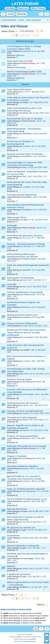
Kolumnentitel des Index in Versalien (25, 119)
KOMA (25, 420)
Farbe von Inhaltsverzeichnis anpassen (26, 489)
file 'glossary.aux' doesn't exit (21, 528)
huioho (26, 374)
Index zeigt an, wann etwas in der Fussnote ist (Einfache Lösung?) (28, 99)
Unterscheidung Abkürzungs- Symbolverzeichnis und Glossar (22, 255)
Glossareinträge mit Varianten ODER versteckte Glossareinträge (25, 164)
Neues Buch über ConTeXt (20, 61)
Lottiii (25, 326)
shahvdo (26, 51)
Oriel (25, 280)
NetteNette (27, 134)
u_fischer (26, 146)
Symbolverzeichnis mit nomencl (23, 403)
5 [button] (29, 35)
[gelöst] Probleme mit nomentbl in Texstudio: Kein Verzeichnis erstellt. (24, 478)
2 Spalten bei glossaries (19, 574)
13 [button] (34, 35)
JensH (25, 569)
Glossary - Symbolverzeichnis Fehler (25, 244)
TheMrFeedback (29, 259)
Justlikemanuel (29, 295)
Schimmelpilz (28, 394)
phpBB (18, 637)
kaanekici (27, 317)
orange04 (27, 187)
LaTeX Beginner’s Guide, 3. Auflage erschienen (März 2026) (24, 48)
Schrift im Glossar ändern (19, 379)
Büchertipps (21, 67)
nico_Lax (26, 238)
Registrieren (23, 8)
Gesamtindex (13, 536)
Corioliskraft (28, 337)
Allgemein (20, 55)
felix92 (26, 405)
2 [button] (20, 35)
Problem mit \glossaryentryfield (22, 436)
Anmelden (10, 8)
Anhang (11, 225)
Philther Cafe (28, 538)
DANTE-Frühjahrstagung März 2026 (24, 72)
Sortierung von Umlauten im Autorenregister (21, 143)
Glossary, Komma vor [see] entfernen (25, 411)
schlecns (26, 481)
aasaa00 (26, 270)
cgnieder (26, 501)
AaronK (26, 413)
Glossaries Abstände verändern (22, 466)
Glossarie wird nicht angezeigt (22, 417)
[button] (13, 35)
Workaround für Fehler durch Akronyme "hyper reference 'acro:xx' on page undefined (26, 332)
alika (25, 167)
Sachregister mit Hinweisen (20, 278)
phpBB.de (33, 639)
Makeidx (11, 566)
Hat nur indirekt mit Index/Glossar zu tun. (27, 499)
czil (24, 522)
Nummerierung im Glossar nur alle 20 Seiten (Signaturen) (25, 518)
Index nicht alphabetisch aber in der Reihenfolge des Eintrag (24, 109)
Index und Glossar (14, 26)
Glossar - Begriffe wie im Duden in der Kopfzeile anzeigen (25, 427)
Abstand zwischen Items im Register (25, 154)
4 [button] (26, 35)
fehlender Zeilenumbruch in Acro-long (25, 446)
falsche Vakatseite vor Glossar (22, 546)
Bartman (26, 307)
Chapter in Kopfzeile (17, 456)
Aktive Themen (38, 8)
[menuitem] (10, 14)
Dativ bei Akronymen (17, 509)
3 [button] (23, 35)
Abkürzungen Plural (16, 217)
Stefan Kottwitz (29, 63)
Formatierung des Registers (20, 195)
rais (24, 287)
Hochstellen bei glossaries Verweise (25, 235)
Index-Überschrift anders (19, 89)
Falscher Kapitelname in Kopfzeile (24, 292)
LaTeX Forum (25, 4)
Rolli (25, 176)
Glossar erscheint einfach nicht (22, 315)
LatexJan (27, 246)
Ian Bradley (29, 635)
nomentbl (12, 284)
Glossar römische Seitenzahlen (22, 323)
